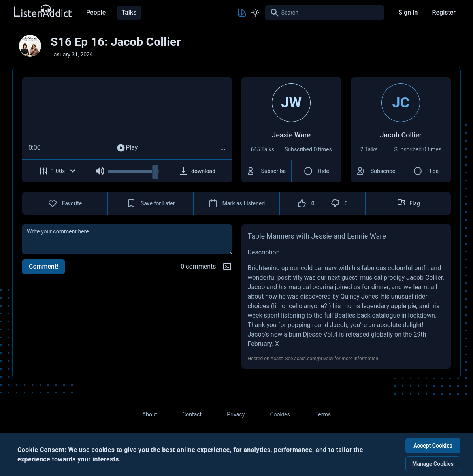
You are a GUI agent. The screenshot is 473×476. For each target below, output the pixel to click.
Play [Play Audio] (127, 148)
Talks (129, 12)
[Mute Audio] (100, 171)
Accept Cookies (433, 446)
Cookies (280, 414)
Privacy (236, 414)
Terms (323, 414)
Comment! (43, 266)
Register (444, 12)
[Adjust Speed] (57, 171)
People (96, 12)
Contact (192, 414)
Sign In (408, 12)
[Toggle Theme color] (242, 13)
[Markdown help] (227, 267)
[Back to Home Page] (42, 11)
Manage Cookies (433, 464)
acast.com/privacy (314, 359)
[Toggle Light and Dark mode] (255, 13)
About (150, 414)
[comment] (127, 239)
